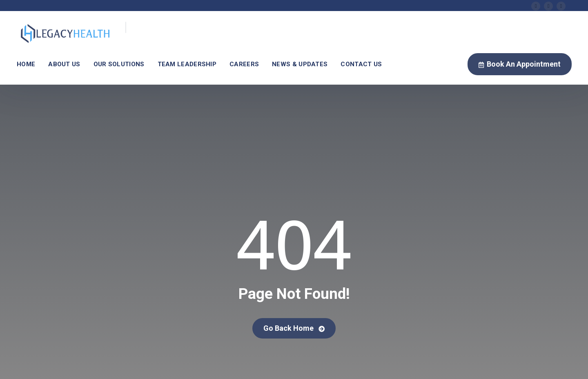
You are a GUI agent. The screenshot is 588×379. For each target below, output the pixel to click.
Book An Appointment (520, 65)
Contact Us (361, 64)
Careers (244, 64)
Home (26, 64)
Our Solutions (119, 64)
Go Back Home (294, 328)
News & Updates (300, 64)
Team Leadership (187, 64)
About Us (64, 64)
